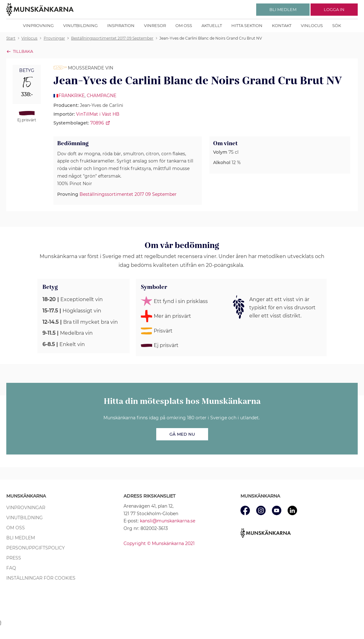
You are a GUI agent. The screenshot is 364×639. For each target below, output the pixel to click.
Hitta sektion (247, 25)
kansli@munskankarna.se (168, 521)
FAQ (11, 568)
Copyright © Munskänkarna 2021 (159, 543)
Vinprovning (38, 25)
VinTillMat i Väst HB (98, 114)
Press (14, 558)
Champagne (102, 96)
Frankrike (72, 96)
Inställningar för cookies (41, 578)
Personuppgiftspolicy (36, 548)
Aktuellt (212, 25)
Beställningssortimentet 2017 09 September (128, 194)
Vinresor (155, 25)
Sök (337, 25)
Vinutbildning (80, 25)
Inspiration (121, 25)
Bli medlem (21, 538)
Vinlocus (312, 25)
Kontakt (282, 25)
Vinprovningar (26, 508)
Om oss (184, 25)
